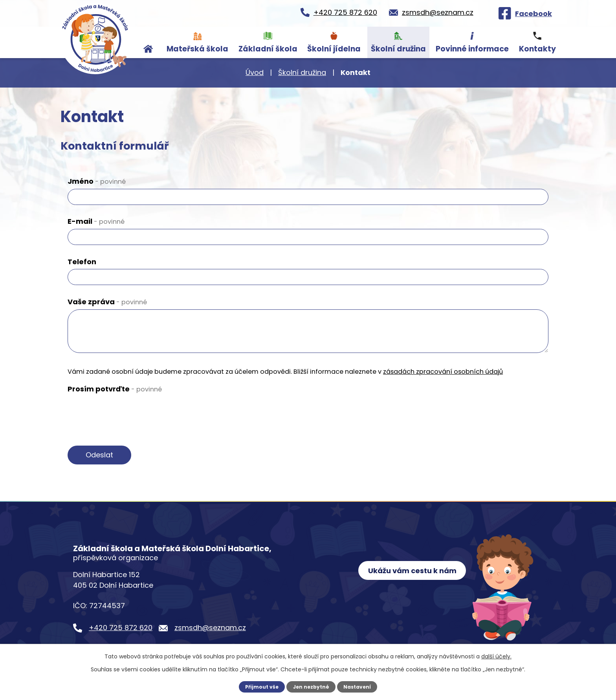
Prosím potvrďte (115, 389)
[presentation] (127, 412)
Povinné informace (472, 49)
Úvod (148, 42)
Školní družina (398, 49)
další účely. (496, 656)
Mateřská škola (197, 49)
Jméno (97, 181)
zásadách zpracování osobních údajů (443, 372)
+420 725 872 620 (121, 628)
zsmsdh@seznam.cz (210, 628)
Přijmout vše (261, 686)
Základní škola (268, 49)
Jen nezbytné (311, 686)
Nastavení (358, 686)
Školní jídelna (334, 49)
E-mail (96, 221)
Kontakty (537, 49)
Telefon (82, 262)
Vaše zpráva (107, 302)
